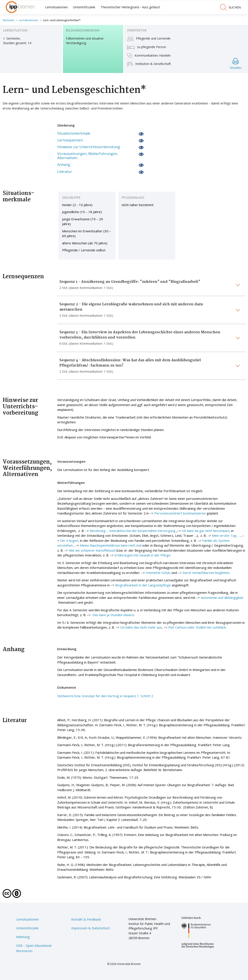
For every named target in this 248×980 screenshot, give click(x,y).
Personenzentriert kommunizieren (180, 513)
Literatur (65, 172)
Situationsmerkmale (74, 133)
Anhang (64, 165)
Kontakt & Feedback (86, 919)
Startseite (8, 20)
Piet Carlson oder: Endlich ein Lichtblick (197, 627)
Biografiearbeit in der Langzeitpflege (143, 585)
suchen (230, 7)
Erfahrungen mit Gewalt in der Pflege (142, 555)
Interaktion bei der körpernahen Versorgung (142, 531)
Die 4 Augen (69, 540)
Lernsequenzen (70, 140)
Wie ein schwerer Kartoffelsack (92, 550)
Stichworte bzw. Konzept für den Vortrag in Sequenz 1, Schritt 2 (105, 696)
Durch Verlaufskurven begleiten (206, 573)
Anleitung (23, 937)
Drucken (236, 64)
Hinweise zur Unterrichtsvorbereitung (89, 147)
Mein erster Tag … (226, 535)
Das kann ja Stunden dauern (113, 615)
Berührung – (99, 531)
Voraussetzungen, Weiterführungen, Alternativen (88, 156)
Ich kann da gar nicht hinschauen (206, 531)
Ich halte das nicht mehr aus (141, 627)
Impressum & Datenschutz (91, 928)
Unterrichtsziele (84, 7)
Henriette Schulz (158, 573)
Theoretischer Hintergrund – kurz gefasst (130, 7)
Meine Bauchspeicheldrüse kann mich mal (111, 545)
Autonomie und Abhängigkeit (222, 598)
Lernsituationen (56, 7)
